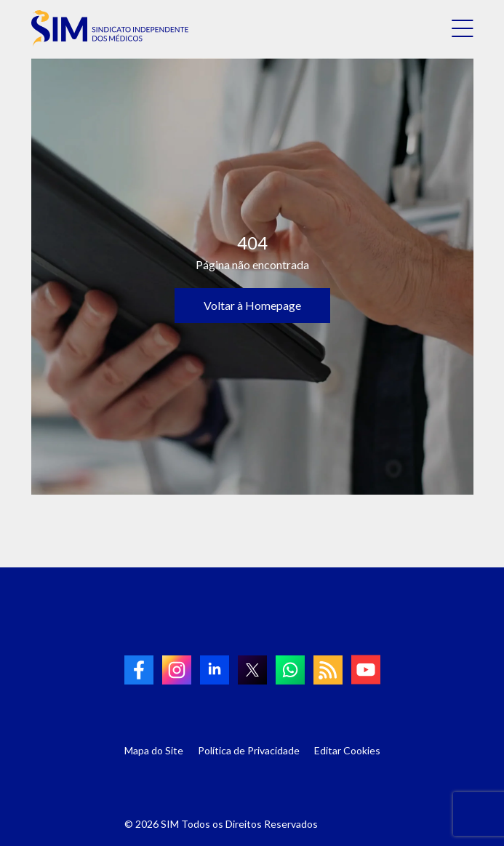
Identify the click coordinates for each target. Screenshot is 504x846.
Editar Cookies (347, 750)
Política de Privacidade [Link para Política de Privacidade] (249, 750)
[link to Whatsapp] (290, 670)
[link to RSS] (328, 670)
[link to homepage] (110, 28)
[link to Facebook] (139, 670)
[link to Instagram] (177, 670)
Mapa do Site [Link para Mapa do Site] (154, 750)
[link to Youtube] (366, 670)
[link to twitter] (252, 670)
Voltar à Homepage (252, 305)
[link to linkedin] (215, 670)
